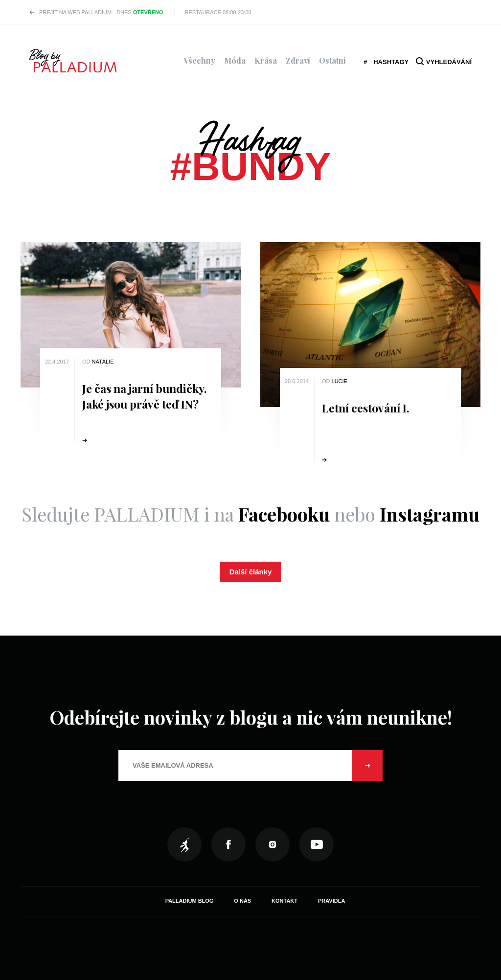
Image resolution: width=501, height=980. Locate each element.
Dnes (140, 12)
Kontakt (285, 901)
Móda (235, 60)
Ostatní (332, 60)
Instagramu (430, 514)
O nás (242, 901)
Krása (266, 60)
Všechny (199, 60)
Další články (251, 572)
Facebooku (284, 514)
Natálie (103, 362)
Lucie (340, 381)
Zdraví (298, 60)
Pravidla (331, 901)
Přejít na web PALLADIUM (75, 12)
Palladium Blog (190, 901)
